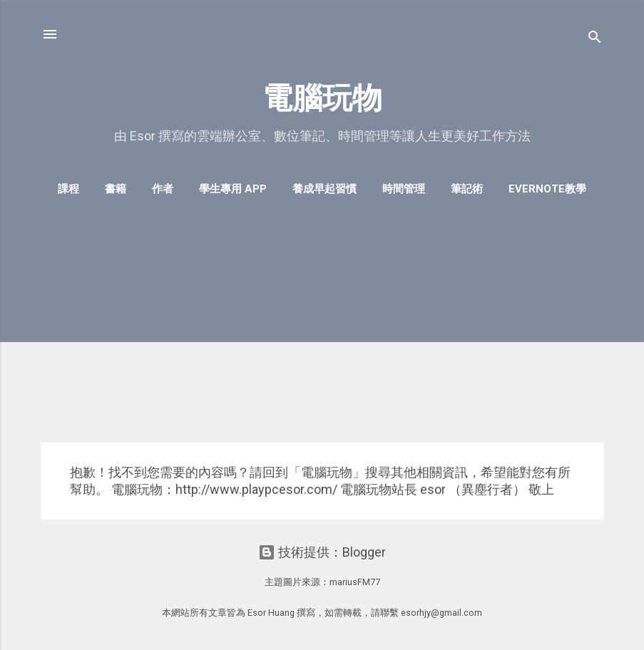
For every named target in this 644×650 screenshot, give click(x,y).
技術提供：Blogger (322, 552)
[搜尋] (595, 39)
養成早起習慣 (324, 189)
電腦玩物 (322, 98)
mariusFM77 (355, 582)
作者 (163, 189)
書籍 (116, 189)
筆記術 (467, 189)
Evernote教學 (547, 189)
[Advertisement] (322, 331)
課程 (68, 189)
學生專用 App (233, 189)
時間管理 (404, 189)
